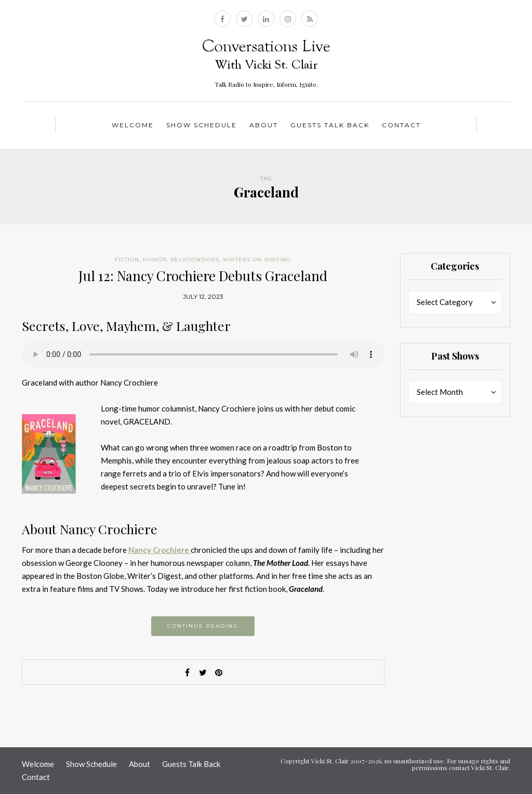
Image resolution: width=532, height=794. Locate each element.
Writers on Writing (257, 260)
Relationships (195, 260)
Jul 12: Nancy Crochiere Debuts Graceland (203, 276)
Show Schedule (202, 125)
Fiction (127, 260)
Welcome (133, 125)
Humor (155, 260)
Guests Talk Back (330, 125)
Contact (401, 125)
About (264, 125)
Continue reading (203, 626)
